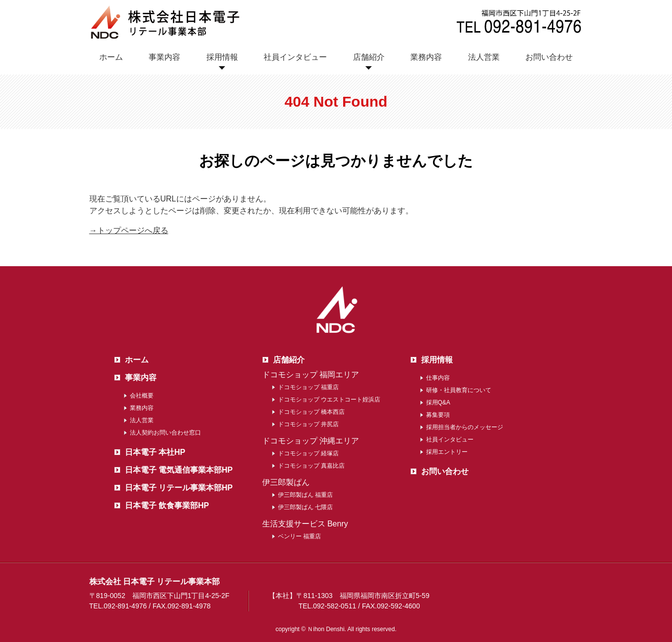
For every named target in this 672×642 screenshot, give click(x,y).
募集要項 (438, 415)
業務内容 (426, 57)
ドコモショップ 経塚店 (308, 453)
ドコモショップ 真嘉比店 (311, 466)
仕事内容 (438, 378)
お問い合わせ (549, 57)
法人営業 (484, 57)
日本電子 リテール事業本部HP (179, 488)
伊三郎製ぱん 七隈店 (305, 507)
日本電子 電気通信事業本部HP (179, 470)
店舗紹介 (369, 57)
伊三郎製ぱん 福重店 (305, 495)
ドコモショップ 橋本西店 (311, 412)
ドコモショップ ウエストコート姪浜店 (329, 400)
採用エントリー (447, 452)
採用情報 (222, 57)
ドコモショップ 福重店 (308, 387)
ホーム (111, 57)
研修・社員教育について (459, 390)
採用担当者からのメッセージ (465, 427)
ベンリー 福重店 (299, 536)
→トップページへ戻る (129, 230)
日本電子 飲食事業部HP (167, 505)
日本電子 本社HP (155, 452)
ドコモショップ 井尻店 (308, 424)
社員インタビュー (295, 57)
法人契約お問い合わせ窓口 (165, 433)
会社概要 (142, 396)
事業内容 (164, 57)
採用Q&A (438, 402)
